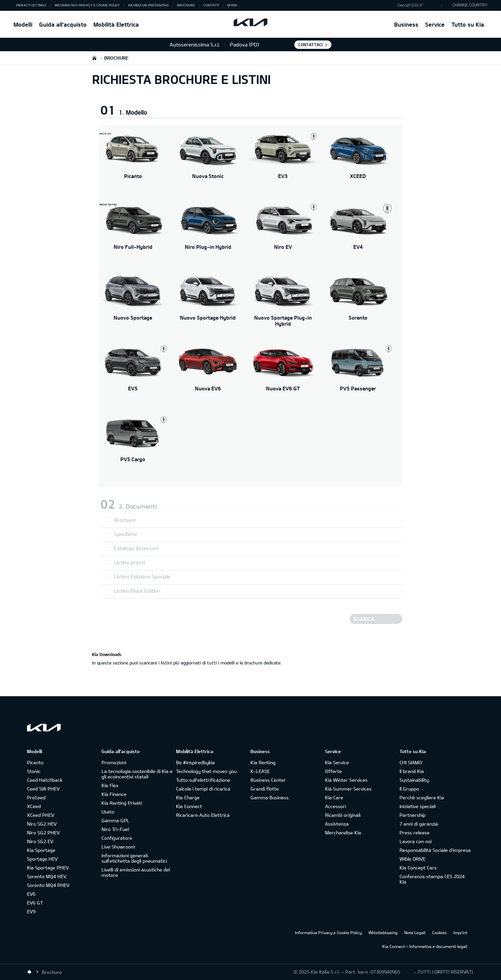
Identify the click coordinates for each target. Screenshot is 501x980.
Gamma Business (270, 797)
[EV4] (358, 235)
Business (406, 24)
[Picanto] (133, 164)
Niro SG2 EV (40, 841)
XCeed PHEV (41, 815)
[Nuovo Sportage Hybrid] (208, 306)
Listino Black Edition (137, 591)
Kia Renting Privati (122, 803)
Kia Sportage (41, 850)
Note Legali (415, 932)
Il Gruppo (409, 789)
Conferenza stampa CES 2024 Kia (432, 879)
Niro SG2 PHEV (43, 833)
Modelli (23, 24)
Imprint (460, 932)
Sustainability (414, 780)
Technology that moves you (206, 771)
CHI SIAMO (411, 762)
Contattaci (311, 44)
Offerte (333, 771)
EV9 (31, 911)
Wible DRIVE (412, 859)
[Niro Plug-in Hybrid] (208, 235)
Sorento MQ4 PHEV (48, 885)
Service (435, 24)
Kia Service (337, 762)
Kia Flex (110, 785)
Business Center (268, 780)
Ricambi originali (343, 815)
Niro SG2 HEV (42, 824)
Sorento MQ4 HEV (47, 876)
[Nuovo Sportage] (133, 306)
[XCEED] (358, 164)
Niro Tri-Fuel (115, 829)
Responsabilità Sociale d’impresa (435, 850)
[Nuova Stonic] (208, 164)
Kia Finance (114, 794)
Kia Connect (189, 806)
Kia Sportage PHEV (48, 868)
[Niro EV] (283, 235)
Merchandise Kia (343, 833)
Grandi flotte (265, 789)
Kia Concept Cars (418, 868)
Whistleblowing (383, 932)
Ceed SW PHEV (43, 789)
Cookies (439, 932)
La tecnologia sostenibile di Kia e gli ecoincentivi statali (137, 774)
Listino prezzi (129, 562)
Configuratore (117, 838)
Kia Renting (263, 762)
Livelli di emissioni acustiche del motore (136, 872)
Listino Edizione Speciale (142, 576)
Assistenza (337, 824)
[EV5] (133, 377)
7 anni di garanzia (419, 824)
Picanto (35, 762)
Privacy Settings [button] (31, 5)
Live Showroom (118, 847)
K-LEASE (260, 771)
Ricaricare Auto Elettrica (203, 815)
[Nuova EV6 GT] (283, 377)
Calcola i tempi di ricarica (203, 789)
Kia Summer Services (348, 789)
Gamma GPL (115, 820)
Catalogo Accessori (136, 548)
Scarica (364, 619)
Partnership (412, 815)
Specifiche (126, 534)
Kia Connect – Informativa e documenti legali (425, 946)
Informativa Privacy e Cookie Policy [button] (87, 5)
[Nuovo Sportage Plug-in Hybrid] (283, 306)
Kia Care (334, 797)
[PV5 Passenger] (358, 377)
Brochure (125, 520)
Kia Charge (188, 797)
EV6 (31, 894)
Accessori (335, 806)
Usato (108, 812)
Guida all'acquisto (63, 24)
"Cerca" (416, 5)
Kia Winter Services (346, 780)
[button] (418, 5)
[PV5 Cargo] (133, 447)
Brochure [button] (186, 5)
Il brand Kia (412, 771)
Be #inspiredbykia (195, 762)
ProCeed (36, 797)
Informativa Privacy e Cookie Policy (328, 932)
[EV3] (283, 164)
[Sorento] (358, 306)
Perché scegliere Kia (422, 797)
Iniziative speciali (418, 806)
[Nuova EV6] (208, 377)
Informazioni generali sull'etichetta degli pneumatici (134, 858)
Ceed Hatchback (45, 780)
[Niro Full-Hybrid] (133, 235)
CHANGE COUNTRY (470, 5)
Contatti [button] (211, 5)
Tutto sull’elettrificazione (203, 780)
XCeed (34, 806)
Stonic (34, 771)
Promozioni (114, 762)
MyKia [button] (232, 5)
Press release (415, 833)
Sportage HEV (42, 859)
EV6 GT (35, 903)
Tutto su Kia (468, 24)
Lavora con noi (416, 841)
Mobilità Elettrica (116, 24)
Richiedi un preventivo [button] (148, 5)
